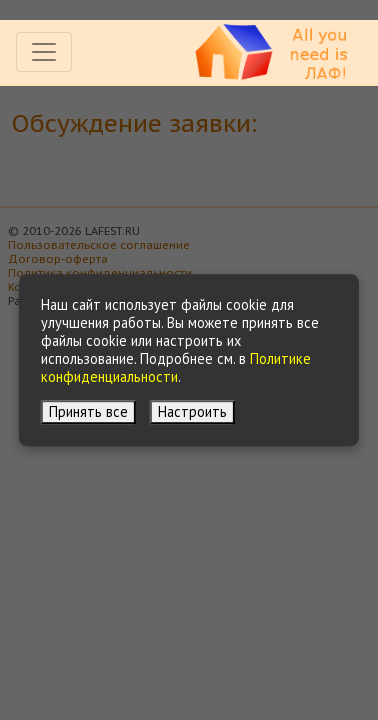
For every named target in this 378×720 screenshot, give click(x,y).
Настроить (192, 411)
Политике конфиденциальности (176, 367)
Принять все (88, 411)
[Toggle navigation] (44, 52)
